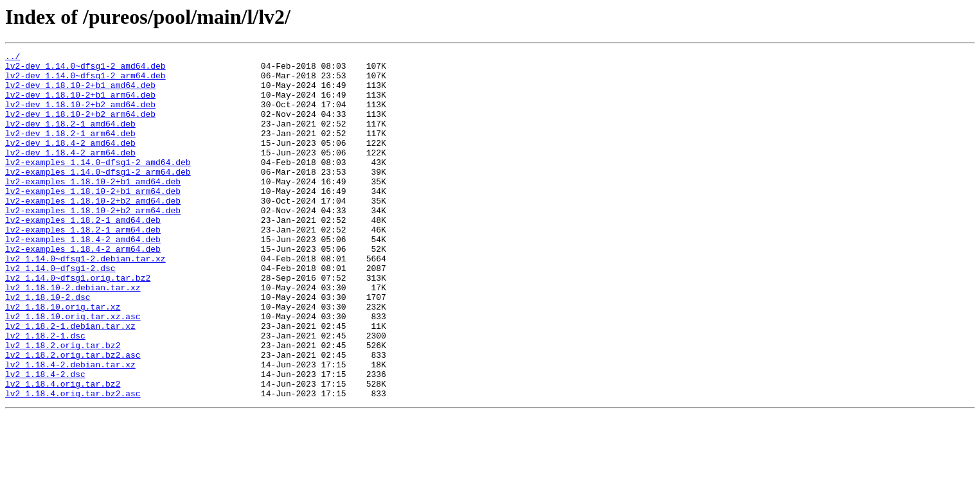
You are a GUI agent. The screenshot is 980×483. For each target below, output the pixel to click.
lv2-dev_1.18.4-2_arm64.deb (70, 173)
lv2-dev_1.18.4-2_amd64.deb (70, 162)
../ (13, 58)
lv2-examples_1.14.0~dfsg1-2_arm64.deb (98, 197)
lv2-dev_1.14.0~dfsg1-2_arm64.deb (85, 81)
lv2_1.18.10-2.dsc (48, 347)
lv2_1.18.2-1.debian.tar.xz (70, 382)
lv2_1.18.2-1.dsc (45, 393)
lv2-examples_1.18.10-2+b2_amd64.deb (93, 231)
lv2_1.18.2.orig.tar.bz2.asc (73, 416)
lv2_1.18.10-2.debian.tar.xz (73, 335)
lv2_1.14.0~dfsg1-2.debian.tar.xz (85, 301)
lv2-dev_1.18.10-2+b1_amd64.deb (80, 92)
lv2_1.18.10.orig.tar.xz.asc (73, 370)
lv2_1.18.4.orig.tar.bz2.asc (73, 462)
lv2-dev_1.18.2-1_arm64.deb (70, 150)
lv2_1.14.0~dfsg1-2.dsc (60, 312)
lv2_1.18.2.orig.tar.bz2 (63, 405)
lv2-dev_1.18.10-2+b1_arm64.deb (80, 104)
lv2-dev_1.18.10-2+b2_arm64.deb (80, 127)
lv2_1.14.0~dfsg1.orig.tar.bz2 (78, 324)
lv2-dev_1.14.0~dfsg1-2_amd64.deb (85, 69)
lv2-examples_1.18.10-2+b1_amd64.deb (93, 208)
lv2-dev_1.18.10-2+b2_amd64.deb (80, 116)
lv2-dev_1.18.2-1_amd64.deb (70, 139)
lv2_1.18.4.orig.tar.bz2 (63, 451)
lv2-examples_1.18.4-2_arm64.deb (83, 289)
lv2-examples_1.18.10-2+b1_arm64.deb (93, 220)
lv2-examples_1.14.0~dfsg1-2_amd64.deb (98, 185)
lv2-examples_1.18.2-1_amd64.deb (83, 254)
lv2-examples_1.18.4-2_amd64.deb (83, 277)
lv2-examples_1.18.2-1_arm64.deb (83, 266)
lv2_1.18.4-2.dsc (45, 439)
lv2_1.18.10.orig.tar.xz (63, 358)
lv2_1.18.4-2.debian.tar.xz (70, 428)
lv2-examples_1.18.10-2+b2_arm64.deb (93, 243)
